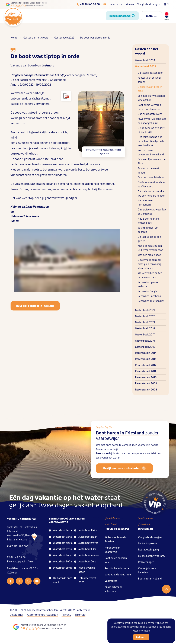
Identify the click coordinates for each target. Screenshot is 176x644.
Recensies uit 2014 (146, 353)
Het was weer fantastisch (146, 203)
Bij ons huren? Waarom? (152, 556)
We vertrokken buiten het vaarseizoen (150, 275)
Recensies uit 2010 (146, 378)
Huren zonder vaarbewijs (112, 550)
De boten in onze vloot (61, 580)
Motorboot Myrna (86, 543)
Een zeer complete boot (151, 177)
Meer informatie (141, 631)
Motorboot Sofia (60, 562)
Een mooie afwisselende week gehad (152, 98)
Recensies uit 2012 (146, 365)
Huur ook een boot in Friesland (35, 306)
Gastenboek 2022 (145, 67)
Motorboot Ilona (60, 555)
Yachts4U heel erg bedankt (148, 230)
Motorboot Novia (61, 543)
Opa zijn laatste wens (150, 114)
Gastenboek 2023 (145, 61)
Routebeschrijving (148, 550)
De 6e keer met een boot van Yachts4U (152, 185)
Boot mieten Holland (150, 579)
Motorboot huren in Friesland (116, 539)
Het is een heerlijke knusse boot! (149, 221)
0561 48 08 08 (17, 558)
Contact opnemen (148, 544)
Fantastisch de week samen (149, 80)
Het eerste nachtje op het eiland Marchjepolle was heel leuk (151, 141)
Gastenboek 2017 (145, 335)
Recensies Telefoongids (151, 301)
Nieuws (130, 4)
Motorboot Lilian (86, 537)
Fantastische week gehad (148, 171)
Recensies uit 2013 (146, 359)
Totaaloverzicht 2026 (85, 580)
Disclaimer (17, 615)
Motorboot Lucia (60, 531)
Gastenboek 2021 (145, 310)
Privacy (66, 615)
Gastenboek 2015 (145, 347)
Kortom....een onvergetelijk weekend (151, 153)
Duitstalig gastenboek (150, 73)
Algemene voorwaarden (42, 615)
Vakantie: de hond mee (118, 575)
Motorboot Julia (85, 562)
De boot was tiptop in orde (150, 89)
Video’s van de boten (84, 570)
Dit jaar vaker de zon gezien (149, 239)
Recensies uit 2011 (145, 371)
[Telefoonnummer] (88, 4)
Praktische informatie (117, 568)
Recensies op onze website (148, 284)
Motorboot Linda (60, 568)
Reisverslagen (146, 562)
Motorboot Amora (86, 555)
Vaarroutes (116, 4)
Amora (50, 65)
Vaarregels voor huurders (147, 570)
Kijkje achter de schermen (113, 589)
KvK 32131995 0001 (18, 547)
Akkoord (141, 637)
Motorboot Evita (60, 549)
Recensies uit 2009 (146, 384)
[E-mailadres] (105, 4)
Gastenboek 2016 (145, 341)
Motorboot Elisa (85, 549)
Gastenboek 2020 (145, 316)
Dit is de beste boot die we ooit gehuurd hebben (151, 194)
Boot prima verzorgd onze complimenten (149, 107)
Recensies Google (148, 291)
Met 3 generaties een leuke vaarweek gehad (150, 248)
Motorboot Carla (60, 537)
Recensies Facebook (149, 296)
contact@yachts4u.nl (21, 562)
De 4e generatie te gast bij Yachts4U (151, 130)
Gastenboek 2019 (145, 322)
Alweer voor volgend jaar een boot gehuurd (152, 121)
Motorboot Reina (86, 531)
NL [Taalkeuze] (167, 4)
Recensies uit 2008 (146, 390)
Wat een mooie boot (149, 255)
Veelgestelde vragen (149, 4)
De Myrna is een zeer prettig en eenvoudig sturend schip (150, 264)
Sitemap (80, 615)
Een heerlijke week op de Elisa (152, 161)
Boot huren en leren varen (116, 560)
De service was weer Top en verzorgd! (152, 212)
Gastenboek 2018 (145, 329)
